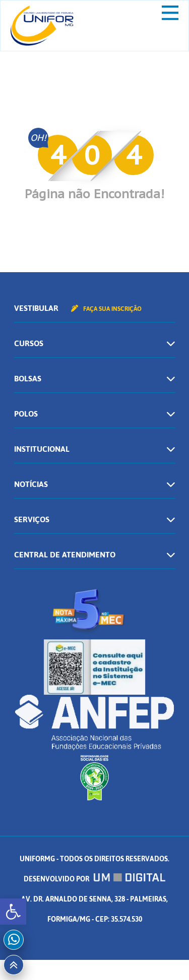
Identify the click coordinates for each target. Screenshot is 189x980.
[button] (13, 912)
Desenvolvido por (95, 879)
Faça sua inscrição (106, 309)
